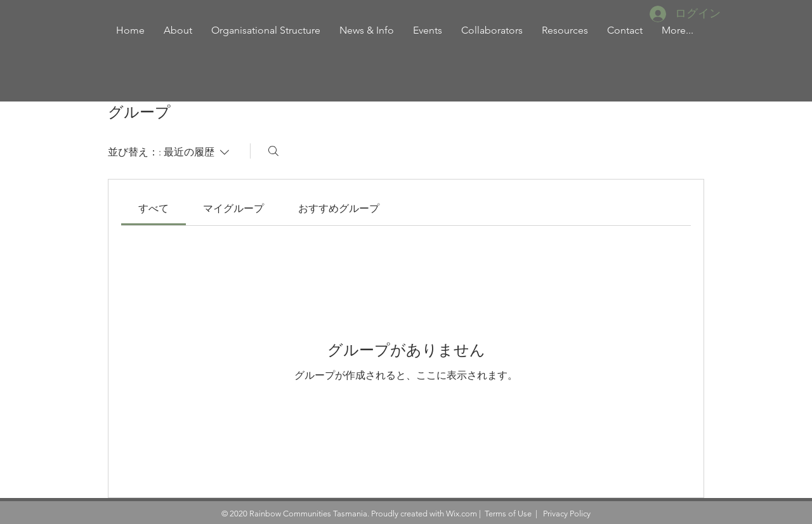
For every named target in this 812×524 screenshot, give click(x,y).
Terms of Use (508, 514)
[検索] (273, 151)
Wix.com (462, 514)
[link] (154, 208)
